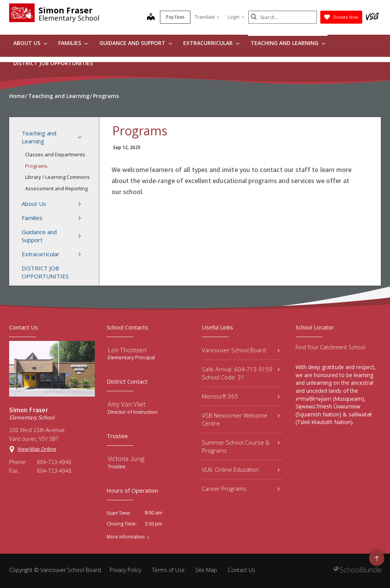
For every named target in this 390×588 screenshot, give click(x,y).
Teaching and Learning (288, 43)
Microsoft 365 (241, 396)
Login (236, 17)
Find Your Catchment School (330, 347)
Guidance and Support (136, 43)
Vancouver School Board (241, 350)
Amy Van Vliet (127, 404)
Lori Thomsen (127, 350)
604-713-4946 (54, 462)
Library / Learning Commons (58, 177)
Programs (36, 166)
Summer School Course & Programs (241, 446)
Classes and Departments (55, 154)
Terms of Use (168, 570)
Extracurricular (211, 43)
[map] (151, 18)
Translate (207, 17)
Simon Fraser (66, 10)
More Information (126, 537)
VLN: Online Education (241, 469)
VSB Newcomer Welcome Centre (241, 419)
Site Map (206, 570)
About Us (30, 43)
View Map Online (37, 449)
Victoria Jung (126, 459)
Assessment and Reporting (56, 188)
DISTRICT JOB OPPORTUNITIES (53, 63)
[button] (82, 137)
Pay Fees (175, 17)
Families (73, 43)
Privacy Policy (125, 570)
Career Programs (241, 488)
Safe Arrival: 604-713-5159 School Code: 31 (241, 373)
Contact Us (241, 570)
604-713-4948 (54, 471)
